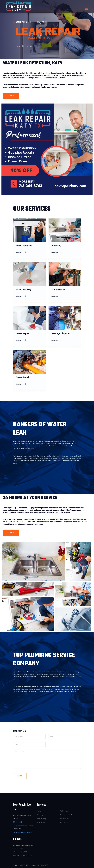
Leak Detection (24, 245)
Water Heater (59, 289)
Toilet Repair (23, 333)
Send (20, 776)
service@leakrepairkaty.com (22, 832)
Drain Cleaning (24, 289)
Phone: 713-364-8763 (20, 852)
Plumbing (56, 245)
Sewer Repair (23, 377)
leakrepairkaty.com (43, 865)
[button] (86, 8)
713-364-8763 (18, 822)
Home (39, 811)
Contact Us (64, 822)
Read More (22, 252)
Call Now (11, 96)
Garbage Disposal (61, 333)
